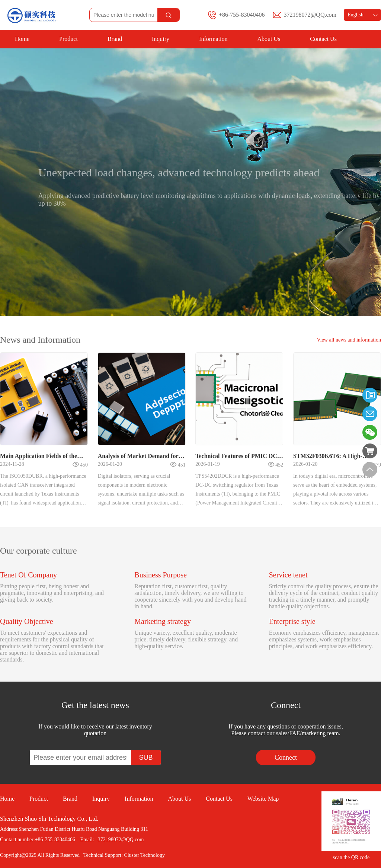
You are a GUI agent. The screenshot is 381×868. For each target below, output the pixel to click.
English (363, 15)
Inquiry (161, 39)
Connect (286, 758)
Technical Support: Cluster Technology (124, 855)
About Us (269, 39)
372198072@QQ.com (310, 15)
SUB (146, 758)
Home (22, 39)
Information (213, 39)
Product (68, 39)
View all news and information (349, 340)
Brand (115, 39)
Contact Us (323, 39)
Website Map (263, 799)
